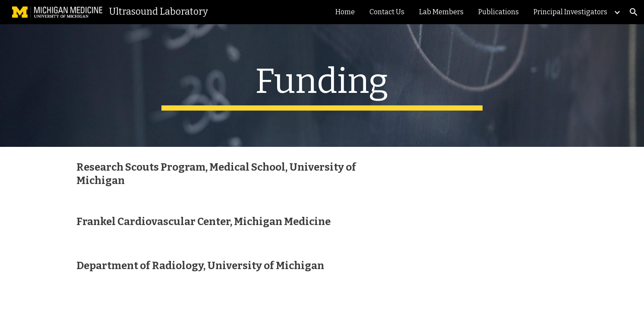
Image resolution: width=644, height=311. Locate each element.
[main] (322, 86)
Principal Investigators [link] (570, 12)
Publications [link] (499, 12)
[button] (634, 12)
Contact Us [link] (387, 12)
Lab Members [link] (441, 12)
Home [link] (345, 12)
